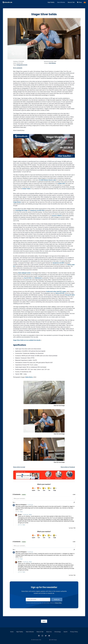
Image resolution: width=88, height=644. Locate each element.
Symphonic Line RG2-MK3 (37, 210)
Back (44, 621)
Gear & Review (61, 2)
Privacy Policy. (58, 603)
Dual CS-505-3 (28, 278)
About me (49, 632)
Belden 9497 (62, 183)
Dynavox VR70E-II (57, 216)
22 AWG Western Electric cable (48, 180)
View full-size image (59, 405)
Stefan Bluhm (29, 377)
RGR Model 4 (39, 278)
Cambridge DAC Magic (21, 210)
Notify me (57, 600)
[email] (38, 600)
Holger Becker (17, 202)
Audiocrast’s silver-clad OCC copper (56, 291)
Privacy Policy (74, 632)
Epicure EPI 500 (60, 293)
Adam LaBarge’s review (24, 273)
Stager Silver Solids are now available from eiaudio (27, 340)
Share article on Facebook (68, 467)
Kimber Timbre (26, 189)
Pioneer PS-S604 (70, 295)
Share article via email (19, 467)
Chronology (58, 632)
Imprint (65, 632)
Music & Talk (71, 2)
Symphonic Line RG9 (58, 263)
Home (12, 632)
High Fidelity (51, 2)
